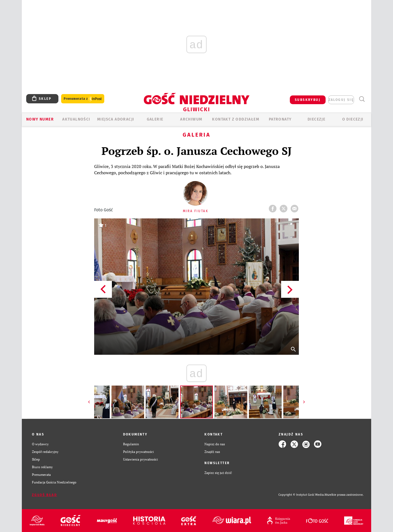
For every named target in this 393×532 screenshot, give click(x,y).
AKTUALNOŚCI (76, 119)
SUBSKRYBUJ (308, 100)
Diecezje (316, 119)
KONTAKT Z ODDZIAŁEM (236, 119)
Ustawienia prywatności (141, 459)
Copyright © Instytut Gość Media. (301, 495)
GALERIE (155, 119)
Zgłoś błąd (44, 495)
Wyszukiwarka (362, 99)
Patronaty (280, 119)
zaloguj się (341, 100)
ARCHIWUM (191, 119)
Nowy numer (40, 119)
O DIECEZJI (353, 119)
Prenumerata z (83, 99)
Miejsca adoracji (116, 119)
